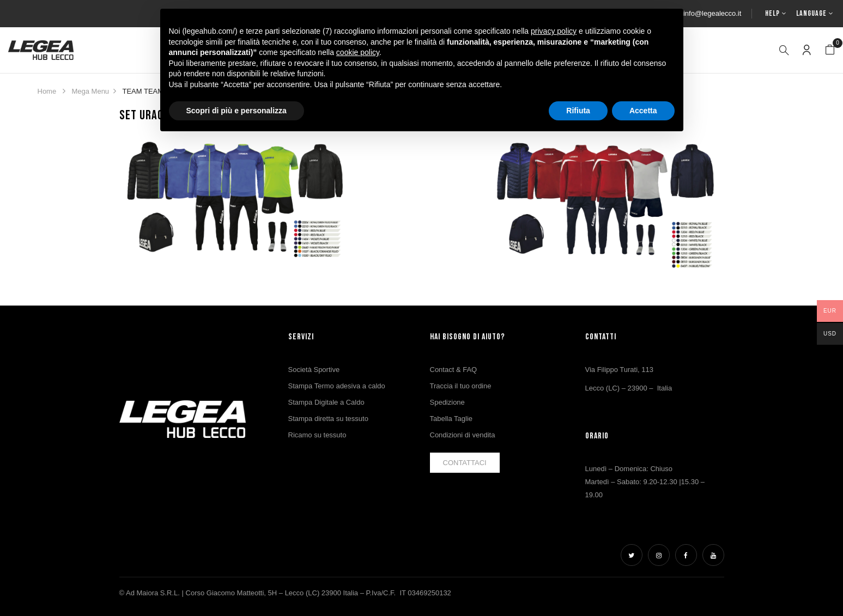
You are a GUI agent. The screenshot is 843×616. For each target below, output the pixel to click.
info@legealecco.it (712, 13)
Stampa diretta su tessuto (328, 419)
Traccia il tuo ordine (461, 386)
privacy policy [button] (554, 31)
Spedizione (447, 402)
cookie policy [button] (358, 52)
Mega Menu (90, 91)
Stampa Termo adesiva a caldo (337, 386)
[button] (830, 50)
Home (47, 91)
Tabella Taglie (451, 419)
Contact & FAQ (454, 370)
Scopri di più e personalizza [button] (236, 111)
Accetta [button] (643, 111)
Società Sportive (314, 370)
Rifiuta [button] (578, 111)
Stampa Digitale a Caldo (326, 402)
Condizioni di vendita (463, 435)
